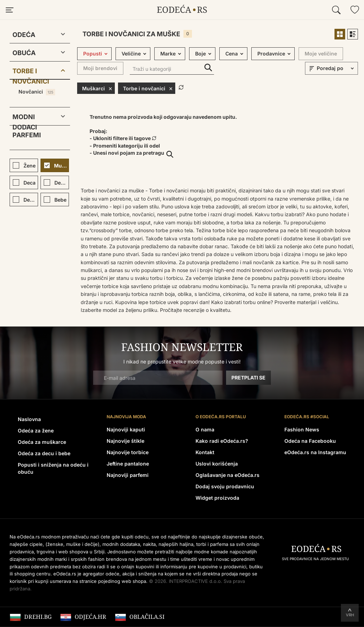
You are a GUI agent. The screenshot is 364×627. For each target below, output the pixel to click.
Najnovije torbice (128, 452)
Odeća (24, 35)
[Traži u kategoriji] (172, 70)
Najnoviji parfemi (128, 475)
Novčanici (37, 92)
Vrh (350, 615)
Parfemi (27, 135)
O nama (205, 429)
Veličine (131, 54)
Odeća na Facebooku (310, 441)
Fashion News (302, 429)
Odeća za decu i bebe (44, 453)
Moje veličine (321, 54)
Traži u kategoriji (208, 68)
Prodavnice (271, 54)
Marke (168, 54)
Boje (200, 54)
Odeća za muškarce (42, 442)
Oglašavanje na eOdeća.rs (227, 475)
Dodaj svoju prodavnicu (225, 486)
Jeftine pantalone (128, 464)
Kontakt (205, 452)
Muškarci (97, 88)
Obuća (24, 53)
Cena (232, 54)
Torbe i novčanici (31, 72)
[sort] (336, 68)
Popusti (93, 54)
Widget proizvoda (217, 498)
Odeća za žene (36, 431)
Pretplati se (248, 378)
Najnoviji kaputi (126, 429)
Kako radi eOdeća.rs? (222, 441)
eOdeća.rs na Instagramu (315, 452)
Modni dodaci (25, 118)
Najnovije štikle (125, 441)
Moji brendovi (100, 68)
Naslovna (29, 419)
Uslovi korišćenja (217, 464)
